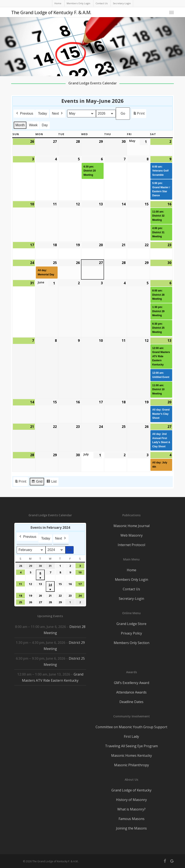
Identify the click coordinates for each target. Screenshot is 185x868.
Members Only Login (132, 580)
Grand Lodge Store (131, 624)
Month (20, 125)
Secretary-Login (131, 599)
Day (45, 125)
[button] (171, 12)
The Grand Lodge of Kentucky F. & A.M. (51, 12)
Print (139, 114)
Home (132, 570)
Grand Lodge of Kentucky (131, 790)
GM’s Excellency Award (132, 683)
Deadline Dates (131, 702)
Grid (37, 482)
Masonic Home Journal (132, 526)
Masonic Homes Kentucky (132, 755)
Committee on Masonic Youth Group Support (131, 727)
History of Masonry (131, 800)
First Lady (131, 736)
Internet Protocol (131, 545)
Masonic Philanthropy (132, 765)
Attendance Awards (131, 692)
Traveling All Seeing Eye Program (131, 746)
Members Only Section (132, 643)
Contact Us (131, 589)
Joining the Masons (131, 828)
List (51, 482)
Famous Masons (132, 819)
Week (33, 125)
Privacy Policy (131, 633)
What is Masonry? (131, 809)
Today (43, 113)
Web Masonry (132, 535)
